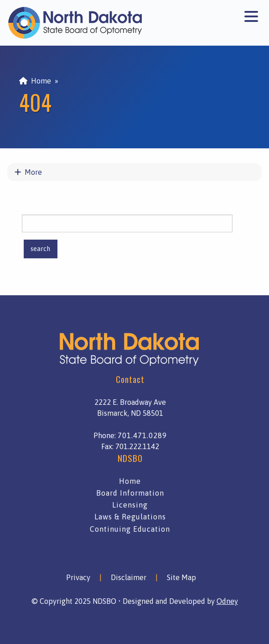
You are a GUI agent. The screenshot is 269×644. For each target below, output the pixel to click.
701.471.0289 (142, 435)
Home (35, 81)
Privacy (78, 577)
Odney (227, 601)
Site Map (181, 577)
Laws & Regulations (130, 517)
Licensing (130, 505)
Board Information (130, 493)
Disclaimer (129, 577)
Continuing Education (130, 529)
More (28, 172)
